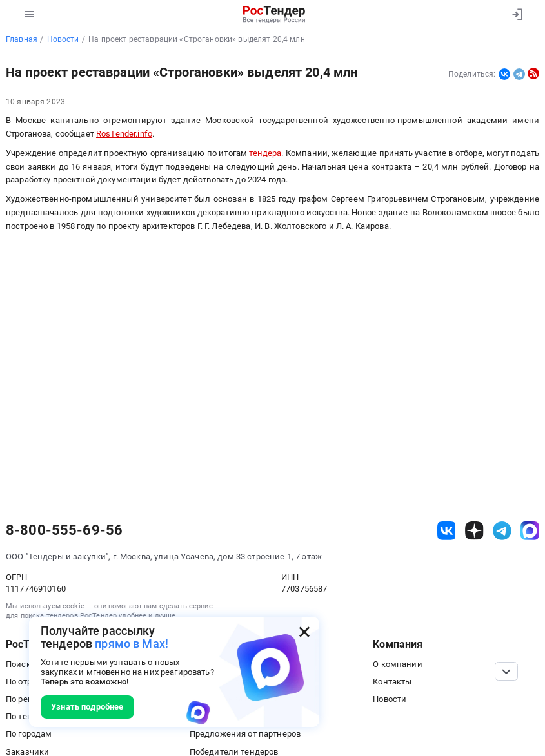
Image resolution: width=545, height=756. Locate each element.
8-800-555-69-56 (64, 530)
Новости (390, 699)
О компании (397, 664)
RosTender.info (124, 134)
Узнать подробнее (87, 707)
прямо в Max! (132, 644)
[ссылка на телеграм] (502, 531)
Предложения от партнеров (245, 734)
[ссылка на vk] (447, 531)
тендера (265, 153)
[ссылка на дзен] (474, 531)
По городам (29, 734)
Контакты (392, 682)
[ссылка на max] (530, 531)
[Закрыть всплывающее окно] (304, 632)
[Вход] (517, 14)
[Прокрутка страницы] (506, 671)
